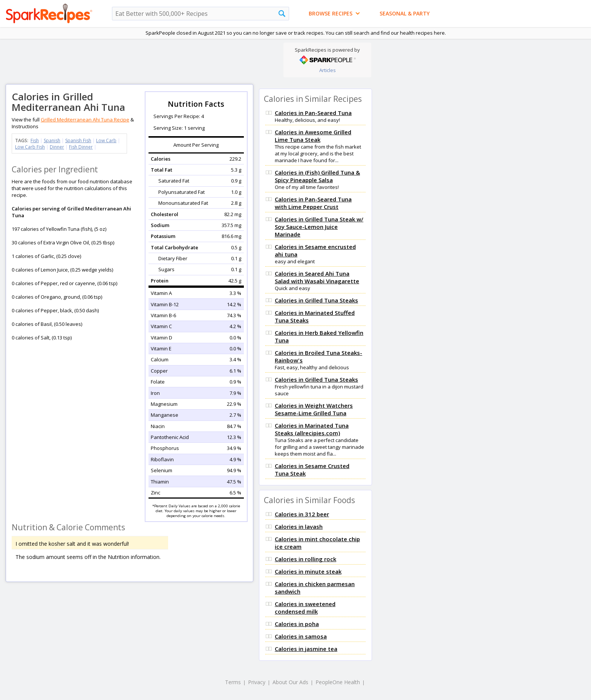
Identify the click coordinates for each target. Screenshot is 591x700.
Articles (328, 70)
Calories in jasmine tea (306, 649)
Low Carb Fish (30, 147)
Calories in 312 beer (302, 514)
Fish (35, 140)
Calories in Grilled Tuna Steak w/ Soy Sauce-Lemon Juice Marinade (319, 227)
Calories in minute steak (308, 571)
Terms (233, 682)
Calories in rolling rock (305, 559)
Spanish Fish (78, 140)
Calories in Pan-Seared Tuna (313, 113)
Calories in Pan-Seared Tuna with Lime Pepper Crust (313, 203)
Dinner (57, 147)
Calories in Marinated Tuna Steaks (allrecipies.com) (312, 429)
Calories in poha (297, 624)
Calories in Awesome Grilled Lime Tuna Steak (313, 136)
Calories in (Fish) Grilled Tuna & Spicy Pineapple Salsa (317, 176)
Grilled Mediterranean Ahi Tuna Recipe (85, 120)
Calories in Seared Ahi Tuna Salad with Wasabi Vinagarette (317, 277)
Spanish (52, 140)
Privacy (257, 682)
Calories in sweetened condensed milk (305, 608)
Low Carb (106, 140)
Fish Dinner (81, 147)
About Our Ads (290, 682)
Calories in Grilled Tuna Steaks (316, 300)
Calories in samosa (301, 636)
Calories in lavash (299, 527)
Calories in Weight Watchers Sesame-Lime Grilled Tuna (314, 409)
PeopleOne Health (338, 682)
